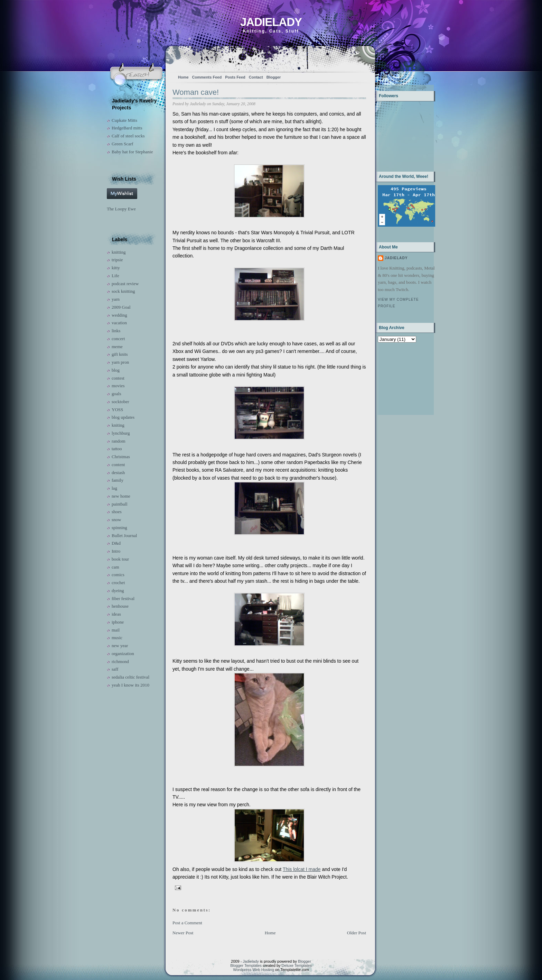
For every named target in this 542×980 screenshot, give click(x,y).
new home (121, 496)
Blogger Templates (246, 965)
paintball (120, 504)
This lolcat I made (302, 869)
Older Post (357, 933)
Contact (256, 77)
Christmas (121, 457)
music (117, 638)
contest (118, 378)
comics (118, 575)
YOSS (117, 410)
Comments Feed (207, 77)
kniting (118, 425)
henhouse (120, 606)
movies (118, 386)
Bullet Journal (124, 536)
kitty (116, 268)
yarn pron (120, 362)
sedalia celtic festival (130, 677)
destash (118, 473)
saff (115, 669)
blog (116, 370)
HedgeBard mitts (127, 128)
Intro (116, 551)
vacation (119, 323)
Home (183, 77)
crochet (118, 583)
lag (114, 488)
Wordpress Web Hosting (254, 970)
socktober (120, 402)
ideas (116, 614)
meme (117, 347)
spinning (119, 528)
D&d (116, 543)
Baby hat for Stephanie (132, 152)
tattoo (117, 449)
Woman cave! (196, 92)
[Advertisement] (399, 378)
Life (115, 276)
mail (116, 630)
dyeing (118, 591)
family (118, 480)
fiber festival (123, 598)
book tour (120, 559)
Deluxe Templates (297, 965)
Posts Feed (235, 77)
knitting (119, 252)
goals (116, 394)
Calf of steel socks (128, 136)
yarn (116, 299)
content (118, 465)
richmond (120, 661)
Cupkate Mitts (124, 120)
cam (115, 567)
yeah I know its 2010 (130, 685)
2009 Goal (121, 307)
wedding (119, 315)
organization (123, 654)
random (119, 441)
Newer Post (183, 933)
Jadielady (271, 22)
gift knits (120, 354)
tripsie (117, 260)
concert (118, 339)
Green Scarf (122, 144)
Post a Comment (187, 923)
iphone (118, 622)
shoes (117, 512)
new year (120, 646)
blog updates (123, 417)
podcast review (125, 284)
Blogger (274, 77)
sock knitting (123, 291)
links (116, 331)
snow (116, 520)
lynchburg (121, 433)
